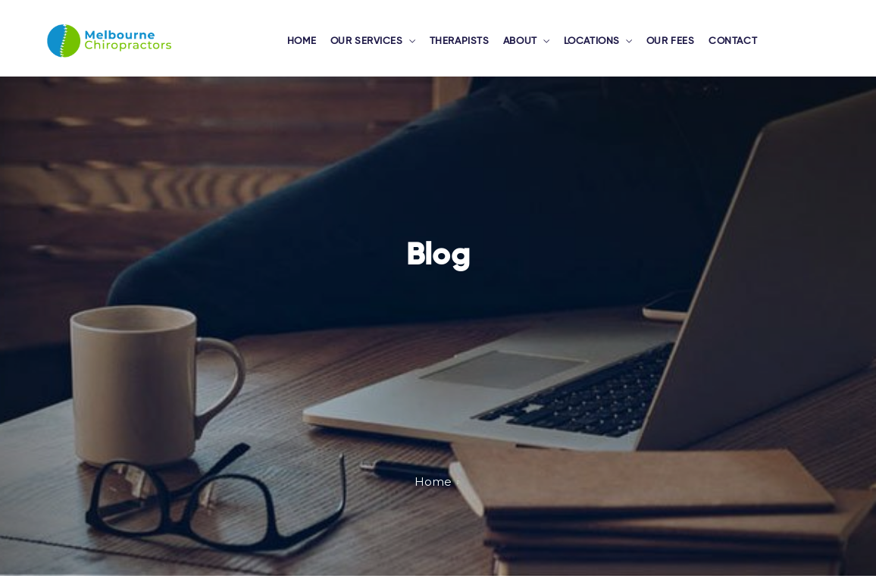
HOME (309, 48)
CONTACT (728, 48)
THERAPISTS (461, 48)
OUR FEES (668, 48)
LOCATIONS (590, 48)
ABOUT (520, 48)
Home (433, 494)
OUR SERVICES (372, 48)
